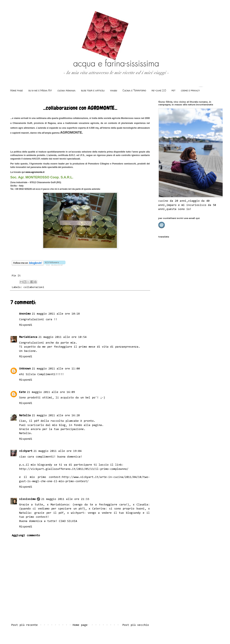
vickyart (26, 451)
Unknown (25, 369)
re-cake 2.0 (159, 90)
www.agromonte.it (35, 172)
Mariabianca (28, 337)
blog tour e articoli (93, 90)
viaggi (114, 90)
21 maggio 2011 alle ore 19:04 (57, 451)
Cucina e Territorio (134, 90)
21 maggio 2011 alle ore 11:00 (56, 369)
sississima (27, 499)
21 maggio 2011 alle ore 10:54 (62, 337)
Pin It (16, 276)
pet (173, 90)
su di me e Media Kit (40, 90)
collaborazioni (34, 287)
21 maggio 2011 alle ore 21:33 (65, 499)
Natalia (25, 416)
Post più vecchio (136, 625)
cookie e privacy (190, 90)
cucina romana (66, 90)
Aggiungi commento (26, 536)
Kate (22, 392)
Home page (16, 90)
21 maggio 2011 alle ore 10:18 (56, 314)
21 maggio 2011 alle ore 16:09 (51, 392)
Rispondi (26, 325)
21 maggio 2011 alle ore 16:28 (56, 416)
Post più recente (24, 625)
